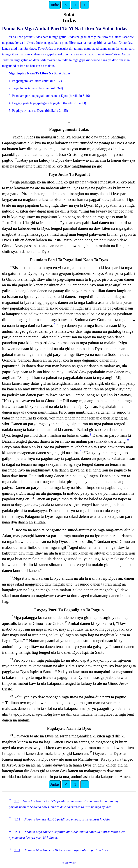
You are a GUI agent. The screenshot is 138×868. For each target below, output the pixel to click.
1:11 (17, 819)
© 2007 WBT (69, 863)
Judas (55, 5)
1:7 (17, 801)
